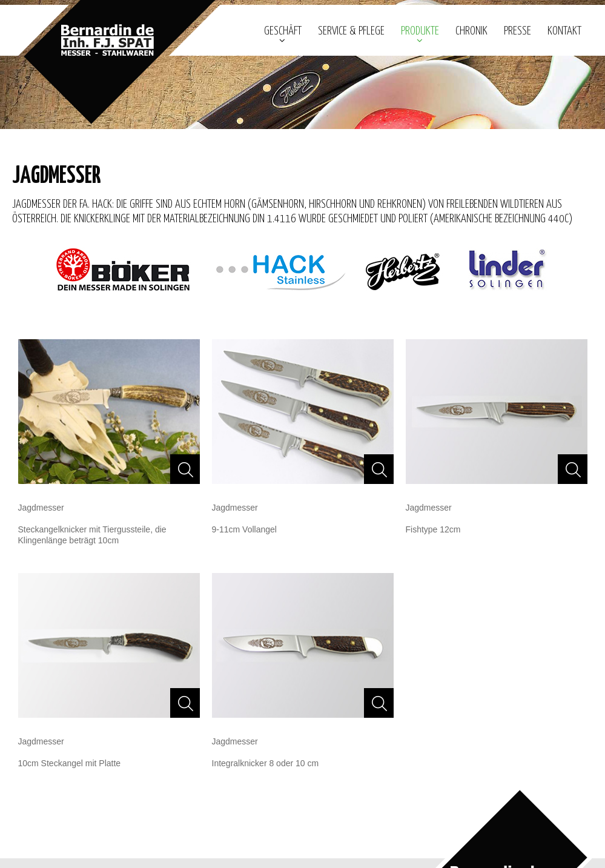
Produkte (420, 31)
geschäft (283, 31)
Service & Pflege (351, 31)
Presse (517, 31)
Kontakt (564, 31)
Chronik (471, 31)
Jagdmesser (41, 508)
